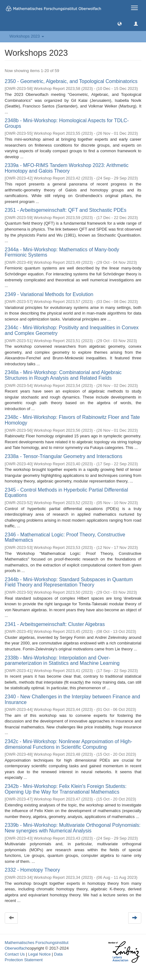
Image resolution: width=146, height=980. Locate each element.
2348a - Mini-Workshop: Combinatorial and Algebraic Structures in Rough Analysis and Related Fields (63, 375)
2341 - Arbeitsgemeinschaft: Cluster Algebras (55, 624)
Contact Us (15, 954)
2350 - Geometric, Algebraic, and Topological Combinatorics (71, 81)
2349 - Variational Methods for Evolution (49, 294)
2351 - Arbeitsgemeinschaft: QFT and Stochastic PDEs (65, 210)
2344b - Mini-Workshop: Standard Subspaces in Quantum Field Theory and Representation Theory (69, 582)
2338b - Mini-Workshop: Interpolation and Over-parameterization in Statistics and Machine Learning (62, 661)
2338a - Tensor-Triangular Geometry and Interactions (63, 456)
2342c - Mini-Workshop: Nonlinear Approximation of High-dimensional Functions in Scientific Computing (68, 744)
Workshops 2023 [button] (27, 36)
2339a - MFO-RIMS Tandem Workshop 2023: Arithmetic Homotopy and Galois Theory (67, 168)
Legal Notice (39, 954)
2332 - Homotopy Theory (32, 870)
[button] (120, 23)
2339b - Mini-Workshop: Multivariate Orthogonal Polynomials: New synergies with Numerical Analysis (73, 828)
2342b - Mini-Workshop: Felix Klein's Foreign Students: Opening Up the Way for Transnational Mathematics (66, 789)
